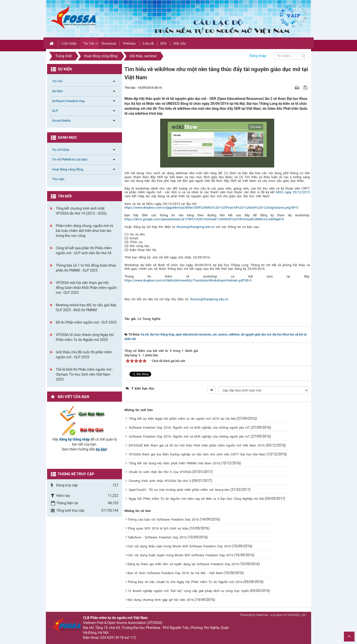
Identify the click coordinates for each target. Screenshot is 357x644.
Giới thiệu (69, 43)
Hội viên (179, 43)
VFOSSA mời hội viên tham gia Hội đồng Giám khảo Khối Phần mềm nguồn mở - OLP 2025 (86, 288)
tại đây (101, 449)
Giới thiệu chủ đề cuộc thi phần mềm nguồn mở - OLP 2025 (84, 355)
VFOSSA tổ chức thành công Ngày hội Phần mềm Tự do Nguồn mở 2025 (85, 337)
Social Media (61, 121)
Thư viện (58, 179)
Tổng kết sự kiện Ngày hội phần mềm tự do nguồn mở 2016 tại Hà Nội (182, 419)
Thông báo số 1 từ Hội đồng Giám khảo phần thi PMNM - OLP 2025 (86, 268)
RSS (164, 43)
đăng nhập (81, 439)
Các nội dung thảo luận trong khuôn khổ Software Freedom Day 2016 (179, 546)
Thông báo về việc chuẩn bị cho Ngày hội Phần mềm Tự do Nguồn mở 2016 (185, 582)
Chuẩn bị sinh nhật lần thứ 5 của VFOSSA (160, 472)
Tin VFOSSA (61, 150)
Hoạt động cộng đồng (68, 169)
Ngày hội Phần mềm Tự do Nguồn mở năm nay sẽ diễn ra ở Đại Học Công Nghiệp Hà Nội (197, 499)
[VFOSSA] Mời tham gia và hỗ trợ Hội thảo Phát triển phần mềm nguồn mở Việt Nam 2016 (197, 445)
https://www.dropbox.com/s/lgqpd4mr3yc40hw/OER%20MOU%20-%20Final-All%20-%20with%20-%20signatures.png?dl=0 (211, 208)
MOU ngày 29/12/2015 (293, 192)
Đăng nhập (258, 56)
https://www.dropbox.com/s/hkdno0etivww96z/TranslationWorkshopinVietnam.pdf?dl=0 (188, 280)
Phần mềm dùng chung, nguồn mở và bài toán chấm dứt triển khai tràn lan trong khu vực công (84, 231)
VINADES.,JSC (297, 615)
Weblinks (129, 43)
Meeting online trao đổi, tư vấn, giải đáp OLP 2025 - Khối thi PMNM (86, 308)
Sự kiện (57, 91)
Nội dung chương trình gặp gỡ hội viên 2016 (161, 600)
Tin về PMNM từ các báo (70, 159)
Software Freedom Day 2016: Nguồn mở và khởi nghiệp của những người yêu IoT (190, 428)
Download (109, 43)
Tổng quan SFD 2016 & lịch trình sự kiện (158, 528)
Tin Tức (89, 43)
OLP (55, 111)
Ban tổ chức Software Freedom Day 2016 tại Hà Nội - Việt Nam (175, 573)
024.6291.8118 (112, 638)
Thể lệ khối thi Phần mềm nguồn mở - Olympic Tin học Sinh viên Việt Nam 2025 (84, 374)
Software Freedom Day (68, 101)
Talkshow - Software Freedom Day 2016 (157, 537)
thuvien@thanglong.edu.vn (196, 227)
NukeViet (262, 615)
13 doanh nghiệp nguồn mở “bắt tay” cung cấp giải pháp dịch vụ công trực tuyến (188, 591)
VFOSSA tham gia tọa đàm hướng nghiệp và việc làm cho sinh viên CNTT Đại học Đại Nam (197, 454)
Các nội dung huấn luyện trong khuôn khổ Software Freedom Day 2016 (181, 555)
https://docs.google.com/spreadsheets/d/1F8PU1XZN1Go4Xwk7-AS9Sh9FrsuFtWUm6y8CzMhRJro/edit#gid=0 (204, 219)
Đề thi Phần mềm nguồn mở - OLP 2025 (86, 322)
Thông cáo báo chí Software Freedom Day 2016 (163, 519)
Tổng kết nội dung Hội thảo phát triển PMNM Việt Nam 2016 (175, 463)
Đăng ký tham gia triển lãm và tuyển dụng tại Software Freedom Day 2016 (183, 564)
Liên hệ (148, 43)
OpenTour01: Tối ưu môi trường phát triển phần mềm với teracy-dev (179, 490)
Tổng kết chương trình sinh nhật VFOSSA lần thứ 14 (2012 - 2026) (81, 211)
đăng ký (65, 439)
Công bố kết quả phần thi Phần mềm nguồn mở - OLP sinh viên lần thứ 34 (84, 251)
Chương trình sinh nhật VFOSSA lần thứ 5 (160, 481)
